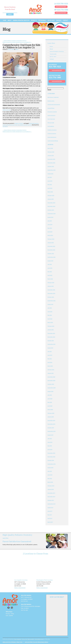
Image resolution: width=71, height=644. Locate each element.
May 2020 (50, 402)
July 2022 (50, 308)
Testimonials (42, 20)
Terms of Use (24, 639)
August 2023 (50, 261)
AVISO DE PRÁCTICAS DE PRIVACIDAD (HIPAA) (36, 642)
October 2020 (51, 384)
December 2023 (51, 246)
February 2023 (51, 283)
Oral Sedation (51, 126)
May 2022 (50, 315)
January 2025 (51, 199)
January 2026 (51, 155)
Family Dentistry (51, 115)
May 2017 (50, 515)
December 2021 (51, 333)
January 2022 (51, 330)
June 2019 (50, 442)
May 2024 (50, 228)
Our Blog (59, 20)
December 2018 (51, 453)
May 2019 (50, 446)
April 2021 (50, 362)
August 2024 (50, 217)
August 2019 (50, 435)
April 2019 (50, 449)
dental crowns (51, 101)
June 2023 (50, 268)
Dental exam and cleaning (54, 104)
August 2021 (50, 348)
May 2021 (50, 359)
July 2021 (50, 351)
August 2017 (50, 508)
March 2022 (50, 322)
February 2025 (51, 195)
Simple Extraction (52, 134)
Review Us (34, 20)
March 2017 (50, 522)
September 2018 (52, 464)
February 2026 (51, 152)
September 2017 (52, 504)
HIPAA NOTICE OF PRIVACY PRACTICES (13, 642)
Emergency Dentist (52, 112)
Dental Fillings (51, 108)
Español (10, 14)
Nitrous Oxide (51, 123)
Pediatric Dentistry (19, 123)
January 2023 (51, 286)
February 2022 (51, 326)
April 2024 (50, 232)
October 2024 (51, 210)
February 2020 (51, 413)
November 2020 (51, 380)
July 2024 (50, 221)
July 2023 (50, 264)
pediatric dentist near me (26, 125)
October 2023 (51, 254)
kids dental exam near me (13, 125)
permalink (5, 126)
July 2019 (50, 439)
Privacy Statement (18, 639)
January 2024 (51, 243)
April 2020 (50, 406)
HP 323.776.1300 (61, 10)
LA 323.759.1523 (61, 4)
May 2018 (50, 478)
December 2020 (51, 377)
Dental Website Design (39, 639)
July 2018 (50, 471)
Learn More (5, 538)
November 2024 (51, 206)
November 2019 (51, 424)
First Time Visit (51, 119)
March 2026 (50, 148)
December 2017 (51, 493)
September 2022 (52, 301)
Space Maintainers (52, 137)
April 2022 (50, 319)
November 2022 (51, 293)
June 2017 (50, 511)
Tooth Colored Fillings (53, 141)
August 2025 (50, 174)
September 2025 (52, 170)
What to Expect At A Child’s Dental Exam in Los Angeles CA (17, 42)
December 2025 (51, 159)
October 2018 (51, 460)
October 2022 (51, 297)
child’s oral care (7, 110)
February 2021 (51, 370)
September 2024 (52, 214)
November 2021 (51, 337)
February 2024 (51, 239)
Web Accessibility (31, 639)
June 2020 (50, 399)
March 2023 (50, 279)
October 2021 (51, 341)
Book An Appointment (61, 7)
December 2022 (51, 290)
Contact (65, 20)
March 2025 (50, 192)
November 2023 (51, 250)
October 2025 (51, 166)
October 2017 (51, 500)
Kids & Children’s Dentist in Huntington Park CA (14, 41)
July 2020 (50, 395)
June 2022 (50, 312)
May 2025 (50, 185)
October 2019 (51, 428)
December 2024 (51, 203)
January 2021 (51, 373)
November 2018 (51, 457)
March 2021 (50, 366)
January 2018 (51, 489)
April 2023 (50, 275)
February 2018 (51, 486)
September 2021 (52, 344)
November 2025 (51, 163)
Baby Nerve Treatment (53, 97)
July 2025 (50, 177)
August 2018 (50, 468)
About (10, 20)
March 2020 (50, 410)
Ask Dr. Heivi (51, 20)
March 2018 (50, 482)
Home (5, 20)
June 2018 (50, 475)
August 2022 (50, 304)
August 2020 (50, 391)
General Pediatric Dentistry (21, 20)
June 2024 (50, 224)
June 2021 (50, 355)
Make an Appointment (20, 588)
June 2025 (50, 181)
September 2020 (52, 388)
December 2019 (51, 420)
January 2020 (51, 417)
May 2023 (50, 272)
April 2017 (50, 518)
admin (17, 49)
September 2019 (52, 431)
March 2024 (50, 235)
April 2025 (50, 188)
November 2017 (51, 497)
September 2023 (52, 257)
